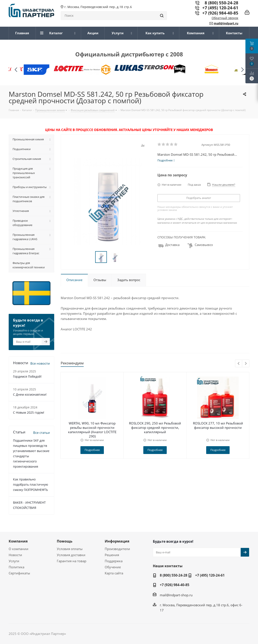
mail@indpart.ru (226, 23)
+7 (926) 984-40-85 (220, 13)
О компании (19, 549)
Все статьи (42, 433)
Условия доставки (71, 555)
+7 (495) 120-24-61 (220, 8)
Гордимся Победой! (27, 376)
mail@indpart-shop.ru (176, 595)
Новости (15, 555)
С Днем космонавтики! (30, 394)
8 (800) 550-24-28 (174, 575)
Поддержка (114, 561)
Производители (117, 549)
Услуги (14, 561)
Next (246, 364)
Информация (117, 541)
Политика (16, 567)
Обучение (113, 567)
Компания (18, 541)
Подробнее (92, 450)
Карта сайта (114, 573)
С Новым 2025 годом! (29, 412)
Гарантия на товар (72, 561)
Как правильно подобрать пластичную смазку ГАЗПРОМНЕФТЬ (31, 484)
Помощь (65, 541)
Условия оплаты (70, 549)
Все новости (40, 363)
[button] (242, 70)
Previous (239, 364)
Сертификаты (19, 573)
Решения (112, 555)
